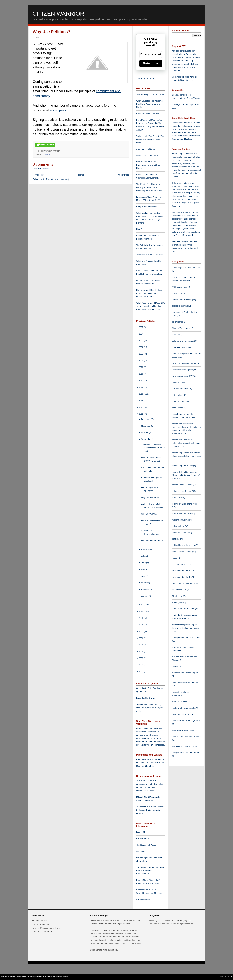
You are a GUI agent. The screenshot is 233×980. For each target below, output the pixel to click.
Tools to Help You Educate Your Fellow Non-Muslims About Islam (150, 139)
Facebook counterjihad (183, 370)
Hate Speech (142, 229)
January (145, 596)
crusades (176, 335)
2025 (141, 327)
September (147, 439)
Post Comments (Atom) (58, 179)
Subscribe (151, 63)
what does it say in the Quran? (186, 721)
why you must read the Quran (185, 753)
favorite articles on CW (183, 376)
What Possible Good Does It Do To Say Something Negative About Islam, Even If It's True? (151, 306)
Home (81, 175)
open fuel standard (181, 533)
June (144, 563)
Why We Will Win (149, 514)
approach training (180, 306)
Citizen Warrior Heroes (42, 924)
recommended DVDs (182, 577)
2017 (141, 381)
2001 (141, 671)
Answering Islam (144, 899)
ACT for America (180, 287)
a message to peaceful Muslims (186, 268)
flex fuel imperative (181, 389)
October (145, 432)
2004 (141, 651)
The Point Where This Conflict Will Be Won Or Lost (153, 448)
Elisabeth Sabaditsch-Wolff (184, 363)
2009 (141, 618)
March (144, 583)
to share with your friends (184, 708)
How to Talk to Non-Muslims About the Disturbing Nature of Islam (186, 475)
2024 (141, 334)
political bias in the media (184, 545)
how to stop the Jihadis (183, 466)
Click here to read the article (104, 950)
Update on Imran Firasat (152, 541)
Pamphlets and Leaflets (147, 207)
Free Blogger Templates (15, 976)
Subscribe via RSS (145, 78)
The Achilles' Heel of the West (150, 255)
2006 (141, 638)
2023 (141, 341)
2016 (141, 387)
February (146, 589)
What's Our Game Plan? (147, 155)
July (143, 556)
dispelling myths (180, 347)
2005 (141, 645)
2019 (141, 367)
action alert (177, 293)
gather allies (178, 395)
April (144, 576)
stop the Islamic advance (183, 609)
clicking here (178, 57)
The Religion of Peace (146, 845)
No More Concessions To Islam (46, 928)
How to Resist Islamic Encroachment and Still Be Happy (148, 165)
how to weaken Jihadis (183, 485)
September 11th (180, 590)
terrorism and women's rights (185, 673)
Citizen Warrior (58, 14)
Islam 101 (141, 832)
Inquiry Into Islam (39, 921)
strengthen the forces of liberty (186, 638)
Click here (150, 766)
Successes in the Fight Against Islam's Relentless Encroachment (150, 871)
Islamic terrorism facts (182, 513)
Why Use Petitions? (52, 32)
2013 (141, 407)
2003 (141, 658)
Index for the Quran (146, 698)
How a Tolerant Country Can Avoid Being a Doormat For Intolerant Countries (149, 293)
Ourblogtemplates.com (51, 976)
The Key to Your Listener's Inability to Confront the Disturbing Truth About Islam (149, 187)
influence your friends (182, 491)
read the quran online (182, 564)
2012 (141, 414)
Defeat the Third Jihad (42, 932)
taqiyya (176, 206)
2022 (141, 347)
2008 (141, 625)
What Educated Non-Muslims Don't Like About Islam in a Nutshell (149, 104)
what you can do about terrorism (187, 737)
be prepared (178, 322)
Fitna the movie (179, 382)
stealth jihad (178, 602)
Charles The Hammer (182, 328)
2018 (141, 374)
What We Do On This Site (148, 114)
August (145, 549)
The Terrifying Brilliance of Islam (151, 94)
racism (175, 558)
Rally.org (190, 54)
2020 (141, 361)
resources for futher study (184, 583)
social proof (58, 110)
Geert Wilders (179, 401)
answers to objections (182, 300)
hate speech (178, 408)
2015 (141, 394)
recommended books (182, 571)
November (146, 426)
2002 (141, 665)
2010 (141, 611)
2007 (141, 631)
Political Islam (142, 839)
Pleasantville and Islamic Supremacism (111, 924)
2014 (141, 401)
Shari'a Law (178, 596)
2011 (141, 605)
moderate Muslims (181, 520)
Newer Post (38, 175)
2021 (141, 354)
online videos (178, 526)
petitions (47, 155)
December (146, 419)
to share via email (180, 702)
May (143, 569)
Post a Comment (42, 169)
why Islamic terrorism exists (185, 746)
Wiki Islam (141, 851)
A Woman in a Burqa (145, 149)
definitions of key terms (183, 341)
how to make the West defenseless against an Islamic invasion (186, 443)
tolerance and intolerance (184, 714)
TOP (230, 976)
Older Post (123, 175)
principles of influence (182, 552)
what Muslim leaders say (183, 730)
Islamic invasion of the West (185, 504)
